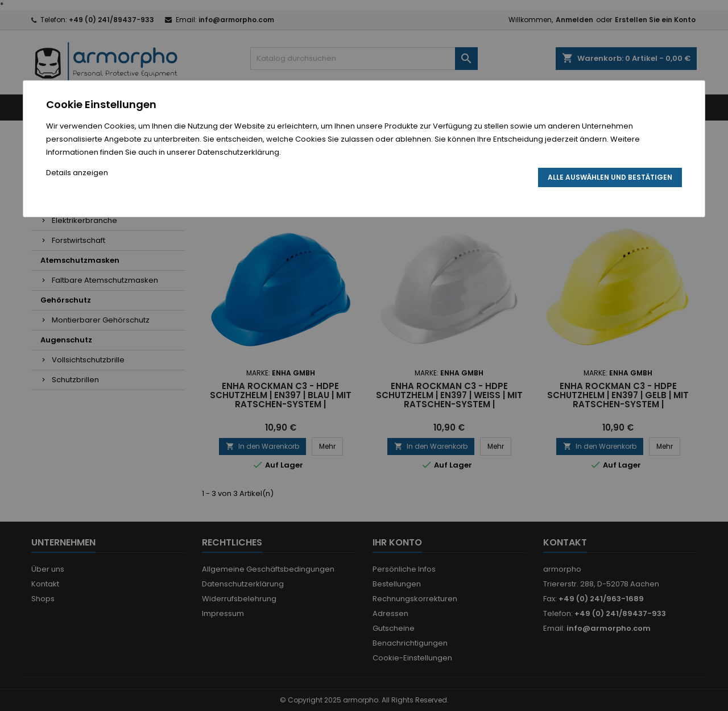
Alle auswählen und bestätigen (610, 177)
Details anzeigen (77, 173)
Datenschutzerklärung (238, 152)
